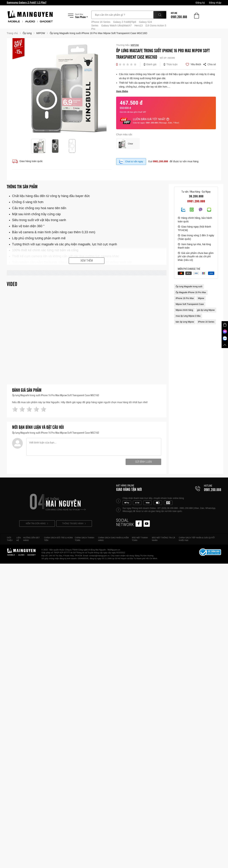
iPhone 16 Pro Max (185, 298)
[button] (120, 64)
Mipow (201, 298)
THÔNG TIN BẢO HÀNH (74, 523)
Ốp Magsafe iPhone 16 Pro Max (191, 292)
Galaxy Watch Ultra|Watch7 (116, 25)
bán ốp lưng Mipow (185, 322)
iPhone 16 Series (101, 22)
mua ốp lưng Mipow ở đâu (188, 316)
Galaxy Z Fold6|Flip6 (125, 22)
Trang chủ (12, 33)
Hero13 (139, 25)
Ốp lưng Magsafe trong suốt (189, 287)
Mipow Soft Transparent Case (190, 304)
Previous (15, 88)
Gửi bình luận (143, 462)
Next (109, 88)
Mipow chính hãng (184, 310)
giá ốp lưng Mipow (206, 310)
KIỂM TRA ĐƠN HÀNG (37, 523)
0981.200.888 (160, 161)
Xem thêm (87, 261)
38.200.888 (196, 196)
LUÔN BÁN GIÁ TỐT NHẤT (151, 119)
